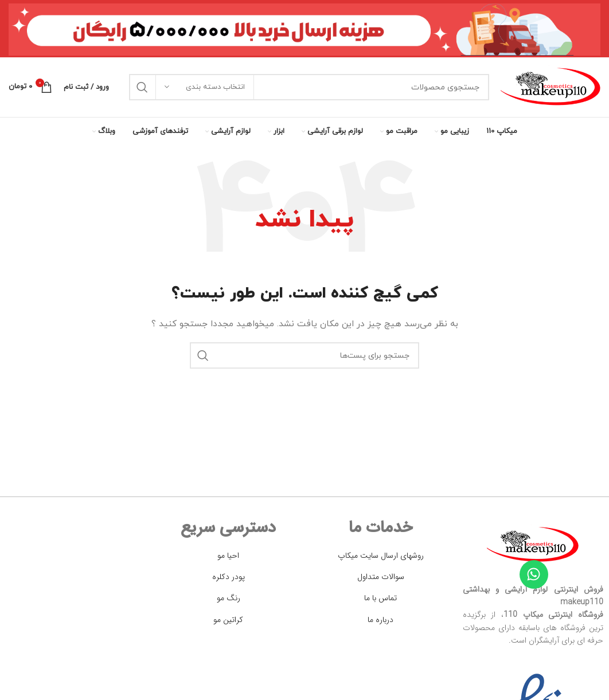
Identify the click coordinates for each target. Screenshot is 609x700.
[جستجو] (309, 87)
